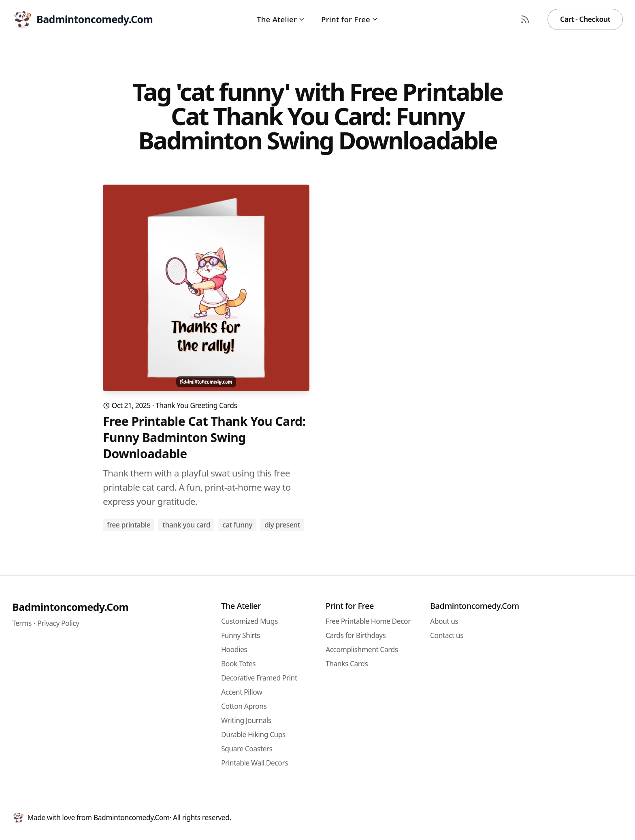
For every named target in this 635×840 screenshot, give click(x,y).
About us (444, 621)
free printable (129, 525)
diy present (282, 525)
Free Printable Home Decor (368, 621)
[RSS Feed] (525, 19)
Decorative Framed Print (259, 678)
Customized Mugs (249, 621)
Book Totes (238, 663)
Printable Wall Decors (255, 763)
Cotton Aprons (244, 706)
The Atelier (281, 19)
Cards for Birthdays (356, 635)
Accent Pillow (242, 692)
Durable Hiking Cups (253, 734)
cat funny (237, 525)
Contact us (447, 635)
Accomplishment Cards (362, 649)
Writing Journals (246, 720)
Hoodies (234, 649)
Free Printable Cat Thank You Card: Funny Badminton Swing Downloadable (204, 438)
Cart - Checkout (585, 19)
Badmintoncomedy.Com (70, 607)
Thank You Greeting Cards (196, 405)
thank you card (186, 525)
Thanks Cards (347, 663)
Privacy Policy (58, 623)
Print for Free (350, 19)
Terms (22, 623)
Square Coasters (247, 749)
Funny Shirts (241, 635)
